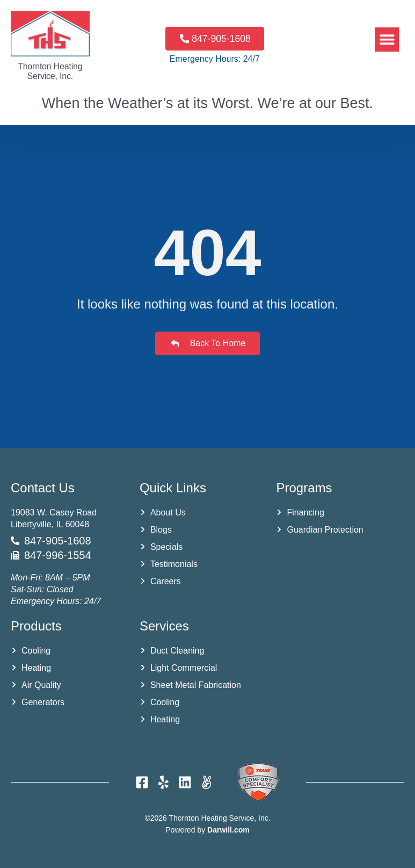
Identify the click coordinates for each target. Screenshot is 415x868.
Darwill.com (228, 830)
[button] (387, 40)
